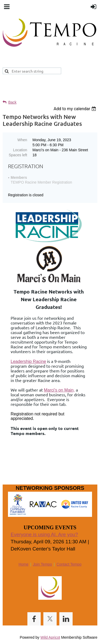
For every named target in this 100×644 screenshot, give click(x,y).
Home (24, 564)
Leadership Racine (28, 361)
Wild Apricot (50, 637)
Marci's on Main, (59, 390)
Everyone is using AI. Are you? (44, 534)
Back (12, 102)
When (22, 140)
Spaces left (18, 155)
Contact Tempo (69, 564)
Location (20, 150)
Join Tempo (42, 564)
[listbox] (75, 109)
